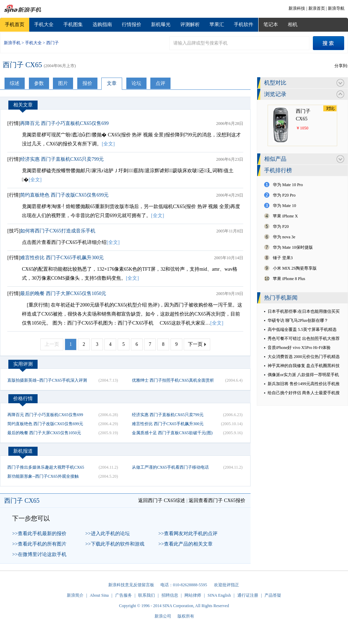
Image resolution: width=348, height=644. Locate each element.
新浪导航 (336, 8)
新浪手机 (12, 43)
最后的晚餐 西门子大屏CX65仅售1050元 (63, 293)
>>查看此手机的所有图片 (39, 544)
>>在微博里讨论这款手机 (39, 554)
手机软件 (244, 25)
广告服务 (124, 595)
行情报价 (132, 25)
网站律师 (193, 595)
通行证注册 (248, 595)
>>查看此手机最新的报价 (39, 534)
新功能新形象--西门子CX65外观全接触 (43, 476)
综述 (15, 83)
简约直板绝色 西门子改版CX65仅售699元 (64, 195)
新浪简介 (75, 595)
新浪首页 (317, 8)
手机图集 (73, 25)
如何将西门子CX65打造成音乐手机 (58, 231)
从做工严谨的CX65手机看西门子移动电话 (170, 467)
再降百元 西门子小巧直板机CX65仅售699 (64, 123)
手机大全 (44, 25)
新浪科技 (297, 8)
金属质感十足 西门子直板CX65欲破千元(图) (172, 433)
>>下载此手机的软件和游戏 (115, 544)
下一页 (195, 344)
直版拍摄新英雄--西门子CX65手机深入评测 (47, 380)
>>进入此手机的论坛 (108, 534)
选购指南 (102, 25)
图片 (63, 83)
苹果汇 (217, 25)
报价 (87, 83)
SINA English (219, 595)
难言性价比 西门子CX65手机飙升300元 (62, 258)
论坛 (136, 83)
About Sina (99, 595)
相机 (293, 25)
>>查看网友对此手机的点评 (188, 534)
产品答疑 (273, 595)
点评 (160, 83)
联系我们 (147, 595)
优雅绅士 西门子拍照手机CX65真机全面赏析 (173, 380)
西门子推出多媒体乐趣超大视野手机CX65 (46, 467)
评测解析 (190, 25)
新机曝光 (161, 25)
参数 (39, 83)
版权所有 (186, 616)
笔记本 (271, 25)
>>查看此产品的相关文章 (185, 544)
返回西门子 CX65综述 (162, 500)
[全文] (108, 144)
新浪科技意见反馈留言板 (131, 585)
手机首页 (15, 25)
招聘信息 (170, 595)
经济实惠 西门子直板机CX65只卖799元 (62, 159)
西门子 (53, 43)
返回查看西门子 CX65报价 (217, 500)
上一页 (52, 344)
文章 (112, 83)
